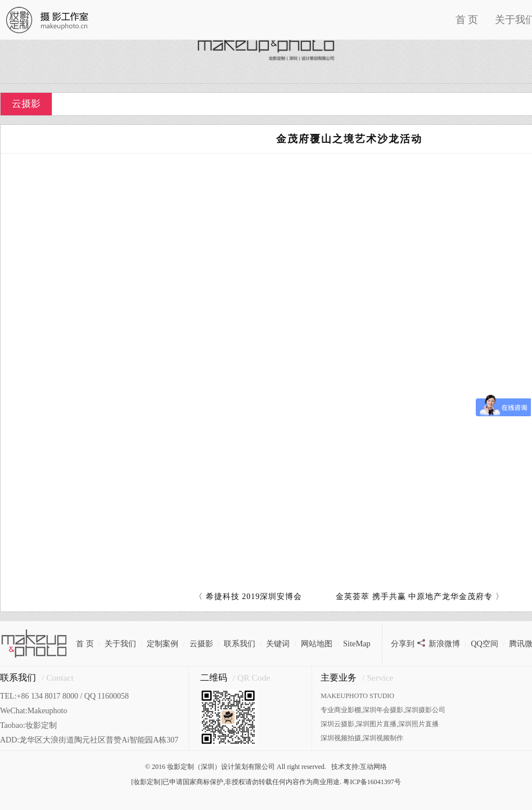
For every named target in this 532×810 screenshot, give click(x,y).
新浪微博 (444, 643)
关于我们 (120, 643)
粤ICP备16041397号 (372, 782)
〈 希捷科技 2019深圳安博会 (248, 597)
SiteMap (357, 643)
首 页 (467, 20)
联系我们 (240, 643)
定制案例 (163, 643)
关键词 (278, 643)
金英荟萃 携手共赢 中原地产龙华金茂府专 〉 (420, 597)
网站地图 (317, 643)
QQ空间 (484, 643)
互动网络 (373, 767)
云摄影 (26, 104)
